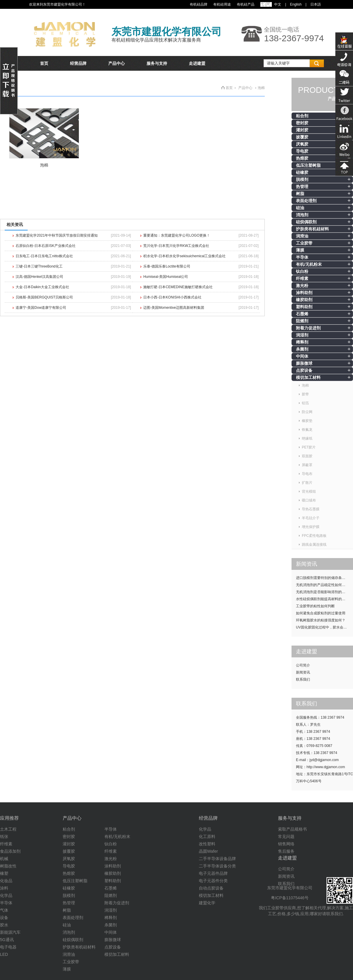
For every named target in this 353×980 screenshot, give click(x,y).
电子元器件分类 (213, 881)
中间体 (302, 356)
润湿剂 (302, 335)
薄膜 (300, 250)
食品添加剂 (10, 851)
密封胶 (302, 123)
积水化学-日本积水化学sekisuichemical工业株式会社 (184, 256)
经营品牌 (78, 63)
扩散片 (307, 483)
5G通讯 (7, 940)
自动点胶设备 (211, 888)
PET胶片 (309, 447)
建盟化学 (207, 903)
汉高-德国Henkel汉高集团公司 (39, 277)
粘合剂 (302, 116)
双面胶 (307, 456)
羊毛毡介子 (311, 518)
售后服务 (286, 851)
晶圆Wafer (208, 851)
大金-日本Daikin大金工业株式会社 (42, 287)
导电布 (307, 474)
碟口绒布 (309, 500)
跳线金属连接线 (314, 545)
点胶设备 (304, 370)
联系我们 (303, 679)
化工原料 (207, 837)
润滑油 (302, 236)
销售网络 (286, 844)
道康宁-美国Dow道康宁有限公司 (41, 308)
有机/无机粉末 (309, 264)
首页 (44, 63)
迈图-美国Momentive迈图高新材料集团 (174, 308)
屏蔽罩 (307, 465)
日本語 (316, 4)
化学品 (6, 895)
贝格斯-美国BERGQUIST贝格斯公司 (44, 297)
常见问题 (286, 837)
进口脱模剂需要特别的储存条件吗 (322, 578)
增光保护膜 (311, 527)
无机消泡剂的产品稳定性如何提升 (322, 585)
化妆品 (6, 881)
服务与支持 (157, 63)
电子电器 (8, 947)
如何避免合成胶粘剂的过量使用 (321, 613)
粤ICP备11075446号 (290, 898)
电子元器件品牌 (213, 873)
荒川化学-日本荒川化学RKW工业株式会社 (176, 246)
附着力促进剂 (308, 328)
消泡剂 (302, 215)
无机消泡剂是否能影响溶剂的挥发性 (324, 592)
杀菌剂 (302, 349)
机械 (4, 859)
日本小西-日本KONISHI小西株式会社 (172, 297)
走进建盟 (197, 63)
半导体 (302, 257)
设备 (4, 918)
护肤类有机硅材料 (312, 229)
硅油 (300, 208)
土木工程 (8, 829)
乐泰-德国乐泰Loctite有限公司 (167, 266)
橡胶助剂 (304, 300)
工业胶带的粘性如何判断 (315, 606)
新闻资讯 (303, 672)
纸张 (4, 837)
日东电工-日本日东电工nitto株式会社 (44, 256)
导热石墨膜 (311, 509)
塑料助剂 (304, 307)
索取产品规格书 (292, 829)
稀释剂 (302, 342)
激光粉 (302, 286)
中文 (278, 4)
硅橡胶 (302, 172)
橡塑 (4, 873)
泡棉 (305, 385)
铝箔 (305, 403)
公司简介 (303, 665)
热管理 (302, 187)
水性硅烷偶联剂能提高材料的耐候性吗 (324, 599)
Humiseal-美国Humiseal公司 (166, 277)
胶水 (4, 925)
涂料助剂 (304, 293)
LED (4, 954)
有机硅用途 (222, 4)
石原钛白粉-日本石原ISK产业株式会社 (45, 246)
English (296, 4)
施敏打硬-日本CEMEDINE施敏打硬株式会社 (178, 287)
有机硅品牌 (199, 4)
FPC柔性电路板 (314, 536)
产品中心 (116, 63)
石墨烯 (302, 314)
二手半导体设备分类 (217, 866)
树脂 (300, 194)
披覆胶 (302, 137)
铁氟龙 (307, 430)
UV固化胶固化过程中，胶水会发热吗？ (324, 627)
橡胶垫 (307, 421)
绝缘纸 (307, 438)
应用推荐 (9, 818)
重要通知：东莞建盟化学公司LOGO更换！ (177, 235)
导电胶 (302, 151)
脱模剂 (302, 179)
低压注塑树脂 (308, 165)
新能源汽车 (10, 932)
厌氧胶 (302, 144)
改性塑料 (207, 844)
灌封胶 (302, 130)
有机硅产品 (246, 4)
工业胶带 (304, 243)
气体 (4, 910)
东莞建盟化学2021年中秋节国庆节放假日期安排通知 (57, 235)
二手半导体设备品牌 (217, 859)
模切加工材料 (308, 377)
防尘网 (307, 412)
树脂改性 (8, 866)
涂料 (4, 888)
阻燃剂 (302, 321)
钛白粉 (302, 271)
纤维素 (302, 278)
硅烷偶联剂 (306, 222)
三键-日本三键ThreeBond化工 (39, 266)
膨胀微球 (304, 363)
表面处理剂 (306, 201)
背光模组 (309, 491)
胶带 (305, 394)
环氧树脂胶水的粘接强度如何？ (321, 620)
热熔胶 (302, 158)
